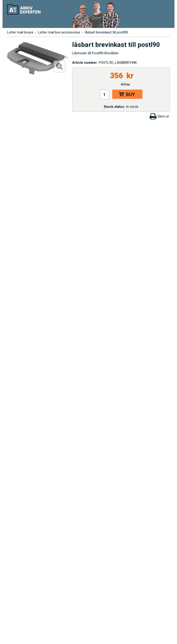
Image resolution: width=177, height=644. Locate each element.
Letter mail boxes (20, 32)
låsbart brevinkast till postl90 (106, 32)
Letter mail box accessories (59, 32)
